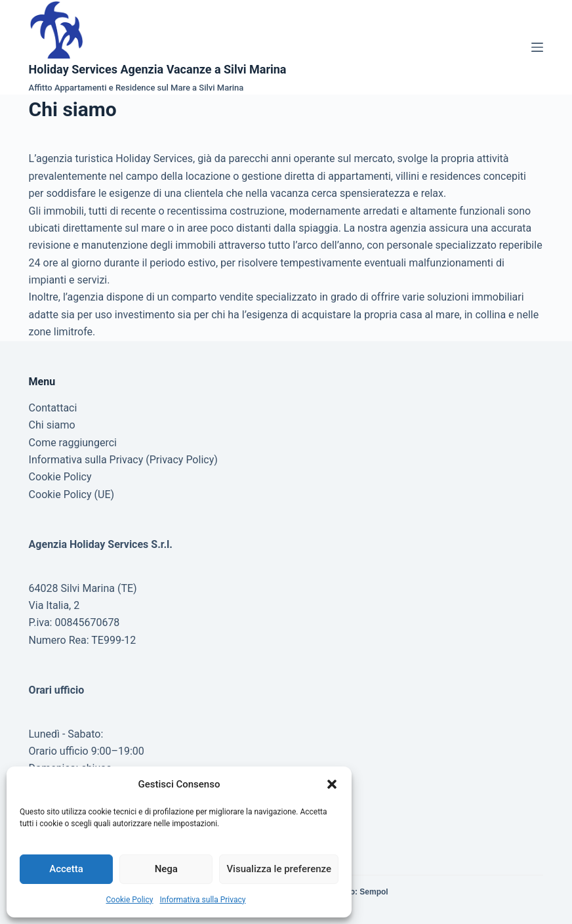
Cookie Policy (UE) (71, 494)
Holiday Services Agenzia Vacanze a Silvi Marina (158, 69)
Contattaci (53, 408)
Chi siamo (52, 425)
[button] (332, 784)
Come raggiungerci (73, 443)
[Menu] (537, 47)
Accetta (66, 869)
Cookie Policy (130, 900)
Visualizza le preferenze (279, 869)
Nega (166, 869)
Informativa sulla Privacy (202, 900)
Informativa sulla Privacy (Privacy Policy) (123, 460)
